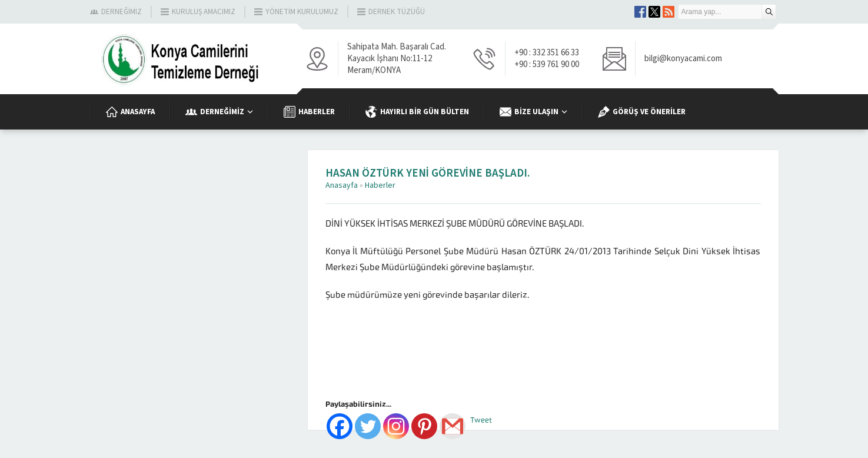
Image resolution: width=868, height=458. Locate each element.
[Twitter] (368, 426)
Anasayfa (342, 185)
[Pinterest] (424, 426)
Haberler (380, 185)
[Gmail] (453, 426)
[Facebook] (340, 426)
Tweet (481, 420)
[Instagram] (396, 426)
